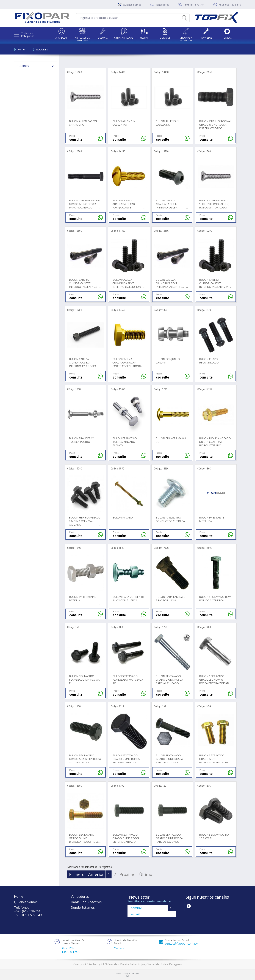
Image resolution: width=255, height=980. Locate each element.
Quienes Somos (132, 5)
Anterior (96, 874)
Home (21, 49)
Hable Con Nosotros (86, 902)
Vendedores (162, 5)
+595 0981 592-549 (230, 5)
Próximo (128, 874)
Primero (77, 874)
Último (146, 874)
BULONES (42, 49)
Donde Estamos (83, 907)
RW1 (128, 976)
